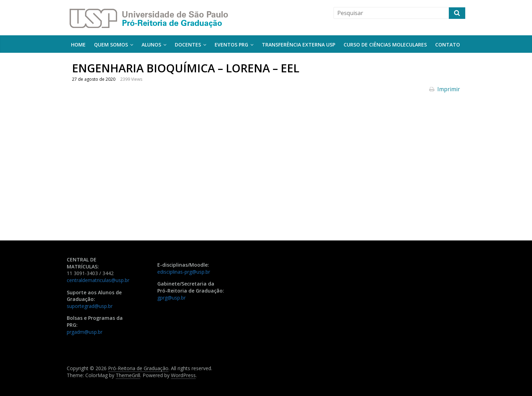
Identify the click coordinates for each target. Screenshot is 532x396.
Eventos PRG (231, 45)
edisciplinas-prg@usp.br (184, 272)
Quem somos (111, 45)
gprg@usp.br (171, 298)
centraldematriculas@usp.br (98, 280)
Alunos (151, 45)
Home (78, 45)
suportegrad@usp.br (90, 306)
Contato (448, 45)
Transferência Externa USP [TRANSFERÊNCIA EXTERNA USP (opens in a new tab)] (299, 45)
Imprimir (445, 89)
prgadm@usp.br (85, 332)
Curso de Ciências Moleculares (385, 45)
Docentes (188, 45)
